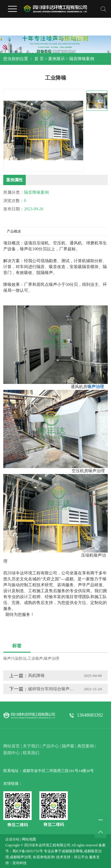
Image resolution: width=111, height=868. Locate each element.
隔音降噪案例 (82, 59)
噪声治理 (52, 658)
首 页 (39, 59)
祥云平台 (81, 857)
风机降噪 (36, 676)
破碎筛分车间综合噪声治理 (51, 689)
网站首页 (12, 746)
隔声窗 (68, 746)
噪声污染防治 (15, 658)
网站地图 (29, 839)
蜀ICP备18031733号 (28, 851)
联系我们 (31, 753)
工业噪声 (35, 658)
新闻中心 (12, 753)
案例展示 (57, 59)
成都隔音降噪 (72, 851)
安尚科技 (20, 863)
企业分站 (12, 839)
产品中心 (51, 746)
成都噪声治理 (20, 857)
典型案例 (86, 746)
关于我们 (31, 746)
